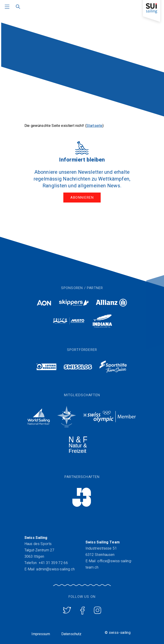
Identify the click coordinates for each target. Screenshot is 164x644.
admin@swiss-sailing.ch (55, 569)
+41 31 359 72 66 (53, 563)
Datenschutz (71, 634)
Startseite (94, 126)
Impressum (41, 634)
